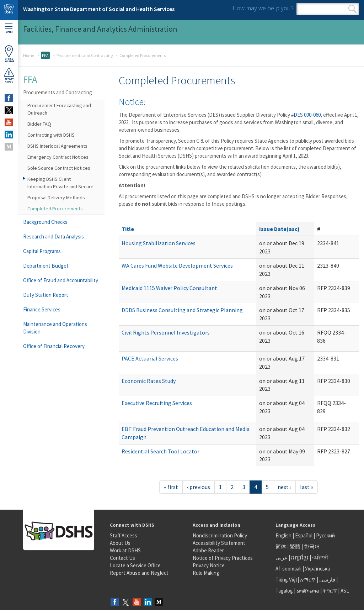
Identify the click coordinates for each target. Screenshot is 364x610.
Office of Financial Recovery (54, 346)
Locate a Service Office (135, 565)
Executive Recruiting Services (157, 403)
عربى (282, 558)
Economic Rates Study (149, 381)
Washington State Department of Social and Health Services (99, 9)
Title (128, 229)
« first (171, 487)
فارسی (327, 580)
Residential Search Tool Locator (160, 451)
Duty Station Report (46, 295)
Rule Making (206, 573)
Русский (325, 535)
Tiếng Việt (287, 580)
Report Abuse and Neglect (139, 573)
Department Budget (46, 266)
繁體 (296, 546)
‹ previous (199, 487)
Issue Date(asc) (279, 229)
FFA (45, 55)
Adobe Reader (208, 550)
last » (307, 487)
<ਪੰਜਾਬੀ (320, 558)
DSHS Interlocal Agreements (57, 146)
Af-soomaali (288, 569)
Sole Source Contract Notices (59, 168)
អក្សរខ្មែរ (300, 558)
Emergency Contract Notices (58, 157)
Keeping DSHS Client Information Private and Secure (60, 183)
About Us (120, 543)
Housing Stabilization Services (159, 243)
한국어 (312, 546)
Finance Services (42, 309)
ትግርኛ (330, 591)
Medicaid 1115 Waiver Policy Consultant (169, 288)
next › (284, 487)
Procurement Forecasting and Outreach (59, 109)
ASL (345, 591)
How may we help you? (263, 8)
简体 (281, 546)
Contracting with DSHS (51, 135)
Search (352, 9)
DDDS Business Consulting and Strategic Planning (182, 310)
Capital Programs (42, 251)
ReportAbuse (9, 75)
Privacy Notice (209, 565)
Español (304, 535)
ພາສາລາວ (308, 591)
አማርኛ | (309, 580)
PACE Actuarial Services (150, 358)
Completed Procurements (55, 209)
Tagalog (284, 591)
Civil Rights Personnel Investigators (166, 332)
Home (29, 55)
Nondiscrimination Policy (220, 535)
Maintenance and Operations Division (55, 328)
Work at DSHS (125, 550)
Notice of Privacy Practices (223, 558)
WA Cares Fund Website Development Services (177, 265)
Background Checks (45, 222)
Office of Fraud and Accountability (61, 280)
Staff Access (124, 535)
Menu (9, 29)
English (284, 535)
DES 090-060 (307, 115)
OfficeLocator (9, 54)
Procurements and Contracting (85, 55)
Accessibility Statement (219, 543)
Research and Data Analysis (53, 236)
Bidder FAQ (39, 124)
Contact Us (122, 558)
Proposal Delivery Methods (56, 198)
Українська (317, 569)
